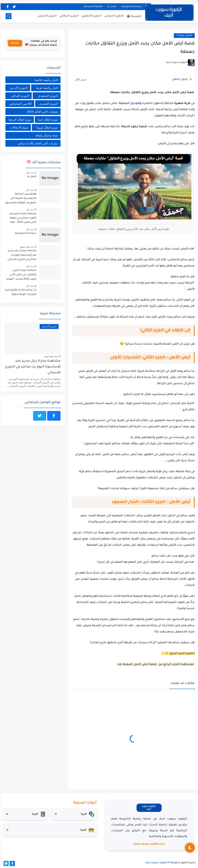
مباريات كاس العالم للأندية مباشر (37, 143)
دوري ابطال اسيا (47, 119)
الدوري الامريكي (47, 16)
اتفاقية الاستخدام (93, 7)
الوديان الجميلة (129, 104)
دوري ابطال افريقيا (19, 119)
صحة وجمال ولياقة (46, 135)
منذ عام (29, 173)
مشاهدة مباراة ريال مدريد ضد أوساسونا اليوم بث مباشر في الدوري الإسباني (21, 255)
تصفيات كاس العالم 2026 (42, 112)
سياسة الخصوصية (131, 7)
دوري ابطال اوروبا (47, 127)
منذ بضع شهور (26, 247)
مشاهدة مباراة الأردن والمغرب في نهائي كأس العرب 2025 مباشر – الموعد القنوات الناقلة (21, 275)
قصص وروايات (184, 36)
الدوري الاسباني (114, 16)
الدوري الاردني (18, 88)
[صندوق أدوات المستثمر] (49, 830)
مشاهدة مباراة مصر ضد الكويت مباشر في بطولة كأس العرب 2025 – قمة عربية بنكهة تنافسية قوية (22, 219)
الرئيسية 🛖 (133, 16)
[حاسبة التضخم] (25, 814)
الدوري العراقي (19, 96)
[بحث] (8, 16)
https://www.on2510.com (149, 844)
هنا (119, 664)
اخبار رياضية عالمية (46, 80)
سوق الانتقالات (19, 127)
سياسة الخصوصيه (25, 233)
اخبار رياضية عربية (46, 88)
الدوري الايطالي (69, 16)
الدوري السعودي (47, 96)
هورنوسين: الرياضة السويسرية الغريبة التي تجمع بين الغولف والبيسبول (20, 198)
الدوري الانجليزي (91, 16)
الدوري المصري (48, 104)
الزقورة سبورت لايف (156, 863)
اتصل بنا (111, 7)
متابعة (14, 43)
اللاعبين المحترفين (20, 104)
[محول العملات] (74, 814)
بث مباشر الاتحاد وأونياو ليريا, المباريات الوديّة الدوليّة (20, 292)
